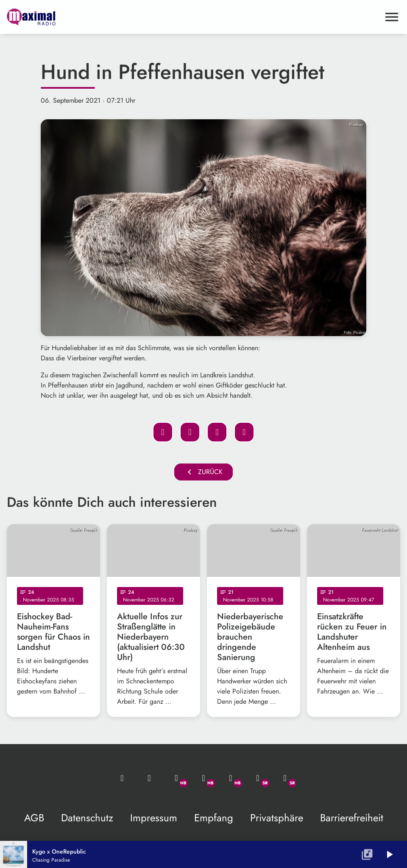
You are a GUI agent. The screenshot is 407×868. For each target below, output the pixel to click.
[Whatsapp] (176, 778)
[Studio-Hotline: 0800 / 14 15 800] (149, 778)
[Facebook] (203, 778)
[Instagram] (231, 778)
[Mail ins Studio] (122, 778)
